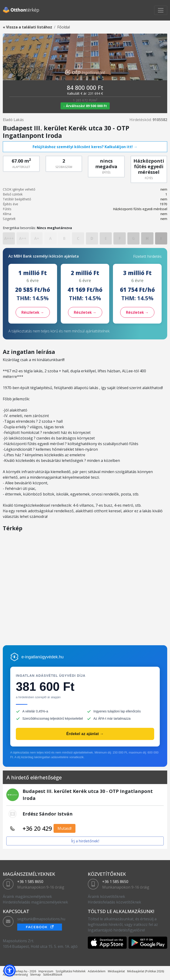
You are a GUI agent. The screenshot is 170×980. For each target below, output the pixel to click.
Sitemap (35, 975)
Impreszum (46, 971)
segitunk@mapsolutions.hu (41, 919)
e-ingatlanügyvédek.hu (42, 657)
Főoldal (64, 27)
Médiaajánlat (116, 971)
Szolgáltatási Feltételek (71, 971)
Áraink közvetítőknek (106, 896)
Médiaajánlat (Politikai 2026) (146, 971)
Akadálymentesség (15, 975)
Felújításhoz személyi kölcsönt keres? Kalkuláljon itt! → (85, 147)
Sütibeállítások (53, 975)
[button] (10, 970)
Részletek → (33, 312)
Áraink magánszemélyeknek (27, 896)
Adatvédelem (97, 971)
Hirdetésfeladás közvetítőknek (114, 902)
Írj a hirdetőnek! (85, 841)
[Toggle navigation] (161, 10)
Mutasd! (65, 828)
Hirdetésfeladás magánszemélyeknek (35, 902)
